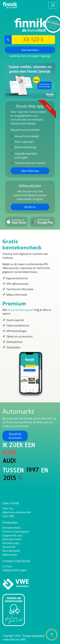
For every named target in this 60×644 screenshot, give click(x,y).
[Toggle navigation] (53, 5)
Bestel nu (30, 207)
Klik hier (46, 56)
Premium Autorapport (16, 532)
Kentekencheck (12, 528)
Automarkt (9, 547)
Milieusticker (10, 555)
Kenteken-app (11, 543)
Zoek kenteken (30, 50)
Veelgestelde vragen (15, 570)
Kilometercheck (12, 539)
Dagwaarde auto (12, 535)
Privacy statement (34, 636)
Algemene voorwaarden (17, 512)
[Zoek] (21, 478)
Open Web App (30, 171)
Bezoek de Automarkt (15, 436)
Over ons (8, 508)
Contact (7, 566)
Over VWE (8, 516)
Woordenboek (11, 551)
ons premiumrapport (21, 310)
